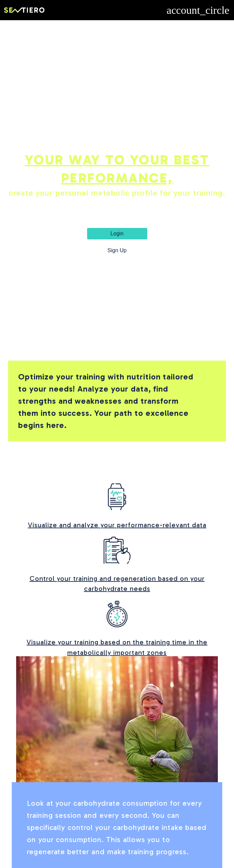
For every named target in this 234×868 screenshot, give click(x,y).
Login (117, 233)
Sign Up (117, 250)
